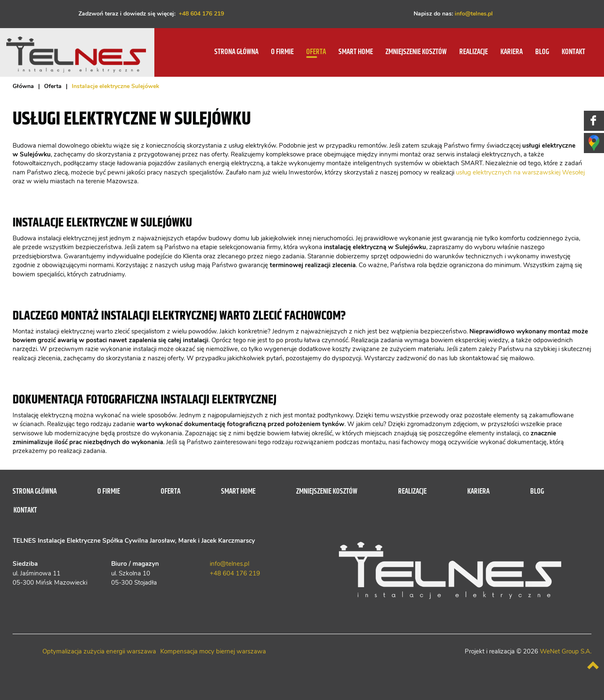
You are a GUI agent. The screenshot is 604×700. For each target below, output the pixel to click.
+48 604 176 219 (201, 14)
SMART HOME (356, 52)
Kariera (512, 52)
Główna (23, 86)
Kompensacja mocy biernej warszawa (213, 652)
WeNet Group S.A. (566, 652)
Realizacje (474, 52)
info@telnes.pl (474, 14)
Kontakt (573, 52)
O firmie (282, 52)
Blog (542, 52)
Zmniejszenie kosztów (416, 52)
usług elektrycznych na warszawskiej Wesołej (520, 173)
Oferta (316, 52)
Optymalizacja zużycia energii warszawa (99, 652)
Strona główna (236, 52)
